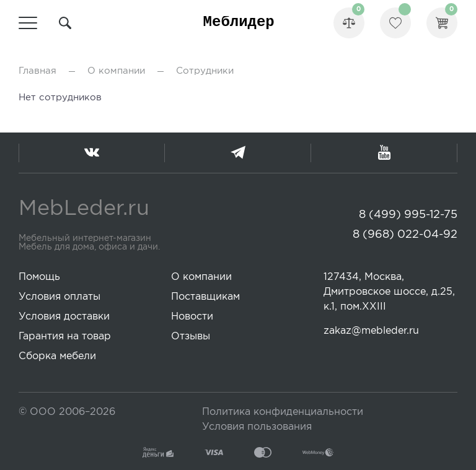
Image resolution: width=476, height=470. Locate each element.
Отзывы (191, 337)
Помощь (39, 277)
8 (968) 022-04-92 (405, 235)
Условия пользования (257, 427)
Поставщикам (205, 297)
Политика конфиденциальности (283, 412)
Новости (192, 317)
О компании (116, 71)
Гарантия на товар (65, 337)
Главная (37, 71)
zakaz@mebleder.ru (371, 331)
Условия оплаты (59, 297)
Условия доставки (64, 317)
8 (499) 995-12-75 (408, 215)
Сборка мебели (57, 356)
